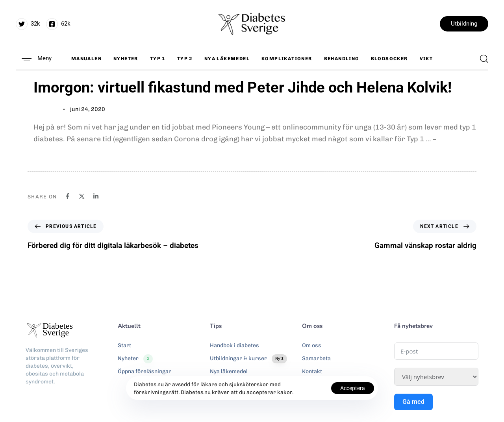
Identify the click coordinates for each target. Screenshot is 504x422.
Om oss (312, 345)
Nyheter (126, 59)
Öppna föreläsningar (145, 371)
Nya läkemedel (227, 59)
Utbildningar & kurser (248, 359)
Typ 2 (185, 59)
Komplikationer (287, 59)
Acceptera (353, 388)
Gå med (413, 402)
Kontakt (312, 371)
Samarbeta (316, 358)
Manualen (86, 59)
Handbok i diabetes (234, 345)
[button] (34, 58)
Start (124, 345)
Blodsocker (389, 59)
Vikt (426, 59)
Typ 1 (158, 59)
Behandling (342, 59)
